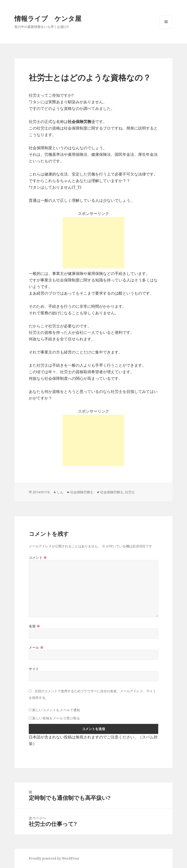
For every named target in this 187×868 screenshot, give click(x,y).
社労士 (130, 492)
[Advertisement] (93, 243)
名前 (34, 626)
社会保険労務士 (82, 492)
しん (60, 492)
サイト (34, 669)
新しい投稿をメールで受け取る (56, 718)
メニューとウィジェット (166, 28)
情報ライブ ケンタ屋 (48, 18)
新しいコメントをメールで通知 (56, 710)
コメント (38, 558)
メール (36, 648)
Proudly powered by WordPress (54, 858)
